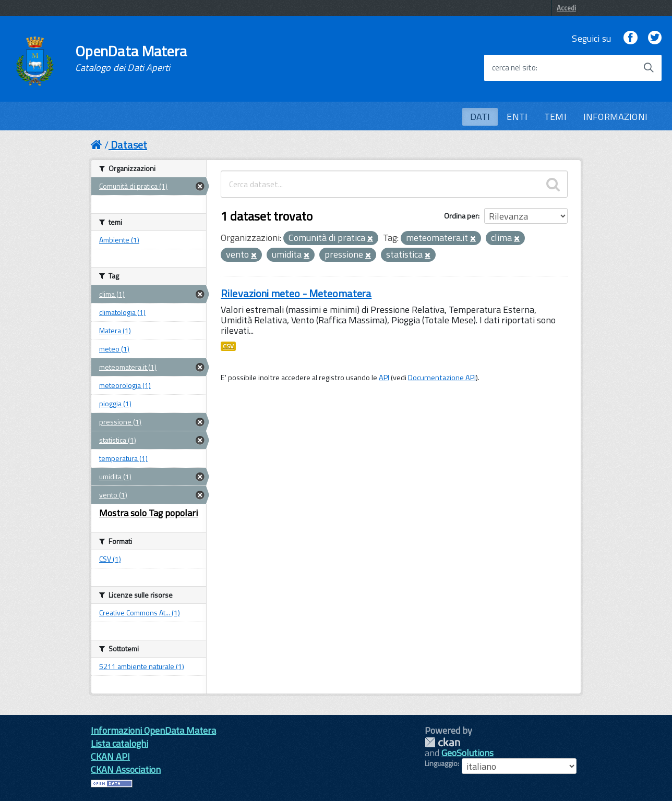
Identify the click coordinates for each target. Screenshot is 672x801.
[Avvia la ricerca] (649, 68)
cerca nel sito (514, 68)
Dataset (129, 145)
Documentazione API (442, 378)
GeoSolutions (467, 753)
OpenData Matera (131, 58)
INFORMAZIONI (615, 117)
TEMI (555, 117)
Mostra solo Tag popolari (148, 513)
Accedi (566, 8)
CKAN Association (126, 769)
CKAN (442, 742)
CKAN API (110, 756)
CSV (228, 346)
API (384, 378)
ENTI (517, 117)
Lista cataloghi (119, 743)
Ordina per (461, 216)
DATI (480, 117)
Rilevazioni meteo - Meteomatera (296, 293)
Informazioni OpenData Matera (153, 730)
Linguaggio (441, 763)
